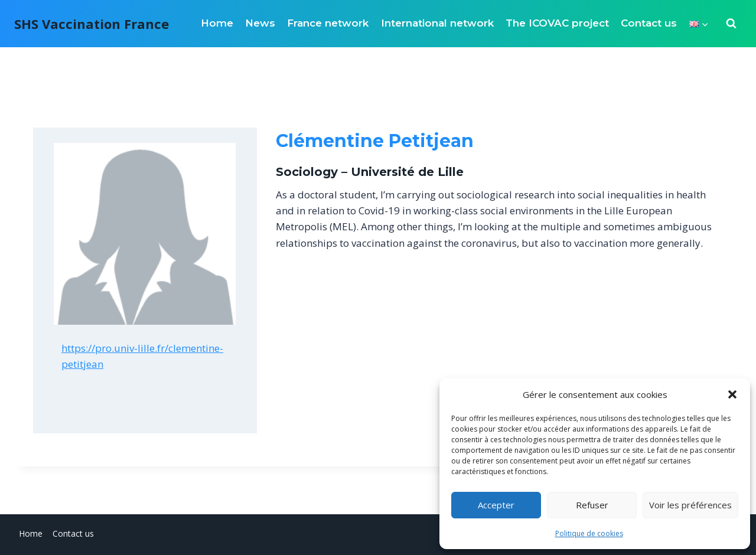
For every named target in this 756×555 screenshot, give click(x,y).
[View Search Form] (731, 24)
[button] (732, 394)
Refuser (592, 505)
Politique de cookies (589, 533)
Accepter (496, 505)
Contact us (649, 23)
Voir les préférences (690, 505)
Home (217, 23)
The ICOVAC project (557, 23)
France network (328, 23)
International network (437, 23)
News (260, 23)
